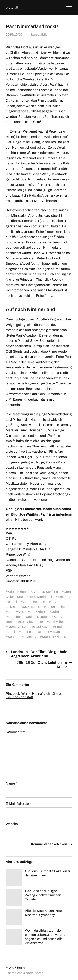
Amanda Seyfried (45, 592)
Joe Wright (38, 612)
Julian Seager (38, 617)
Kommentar (16, 732)
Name (11, 783)
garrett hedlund (34, 602)
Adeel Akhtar (17, 592)
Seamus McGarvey (22, 637)
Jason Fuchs (55, 607)
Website (12, 824)
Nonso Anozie (18, 627)
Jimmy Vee (16, 612)
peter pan (28, 632)
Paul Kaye (42, 627)
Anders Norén (33, 973)
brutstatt (12, 7)
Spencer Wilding (54, 637)
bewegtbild (39, 34)
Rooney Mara (50, 632)
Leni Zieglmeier (32, 622)
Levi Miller (56, 622)
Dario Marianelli (40, 597)
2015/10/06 (14, 34)
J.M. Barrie (32, 607)
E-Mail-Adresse (18, 804)
